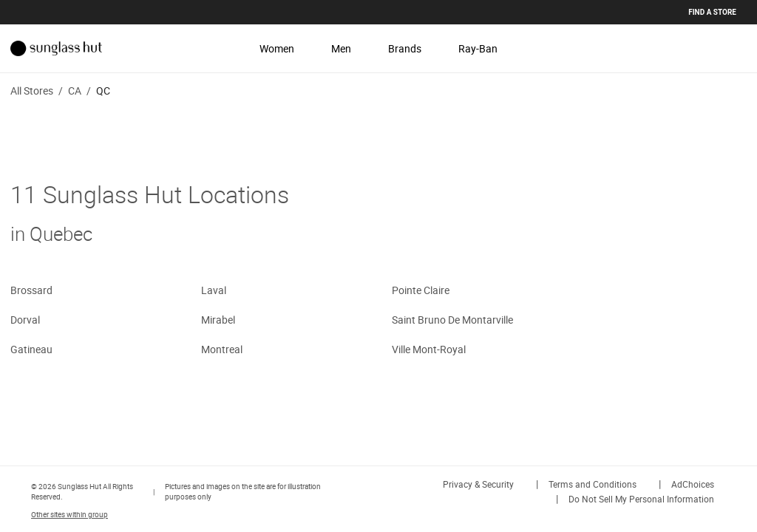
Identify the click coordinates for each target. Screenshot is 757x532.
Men (341, 48)
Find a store (712, 12)
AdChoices (693, 484)
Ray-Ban (478, 48)
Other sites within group (69, 514)
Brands (405, 48)
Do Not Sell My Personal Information (641, 499)
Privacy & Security (478, 484)
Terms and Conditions (593, 484)
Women (277, 48)
